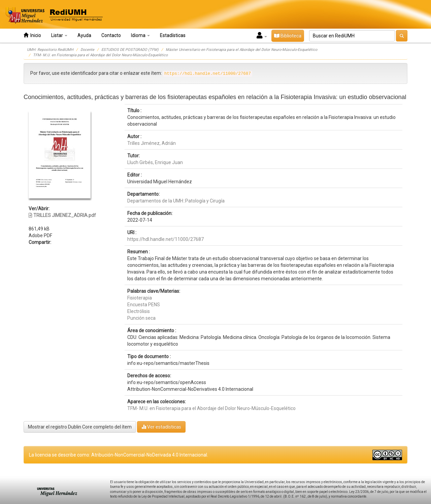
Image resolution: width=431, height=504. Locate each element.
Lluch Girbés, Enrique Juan (155, 162)
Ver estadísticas (161, 427)
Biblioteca (288, 36)
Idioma (140, 35)
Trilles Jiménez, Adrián (152, 143)
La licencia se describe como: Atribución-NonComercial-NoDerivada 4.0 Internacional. (119, 455)
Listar (59, 35)
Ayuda (84, 35)
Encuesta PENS (144, 305)
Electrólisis (139, 311)
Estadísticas (173, 35)
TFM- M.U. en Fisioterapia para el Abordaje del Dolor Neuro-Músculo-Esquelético (100, 55)
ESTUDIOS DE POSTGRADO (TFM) (130, 50)
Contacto (111, 35)
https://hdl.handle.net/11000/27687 (165, 239)
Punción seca (141, 318)
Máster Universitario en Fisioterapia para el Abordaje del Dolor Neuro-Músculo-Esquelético (241, 50)
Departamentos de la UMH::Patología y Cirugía (176, 201)
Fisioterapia (140, 298)
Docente (87, 50)
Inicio (32, 35)
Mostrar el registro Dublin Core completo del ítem (80, 427)
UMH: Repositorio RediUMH (50, 50)
